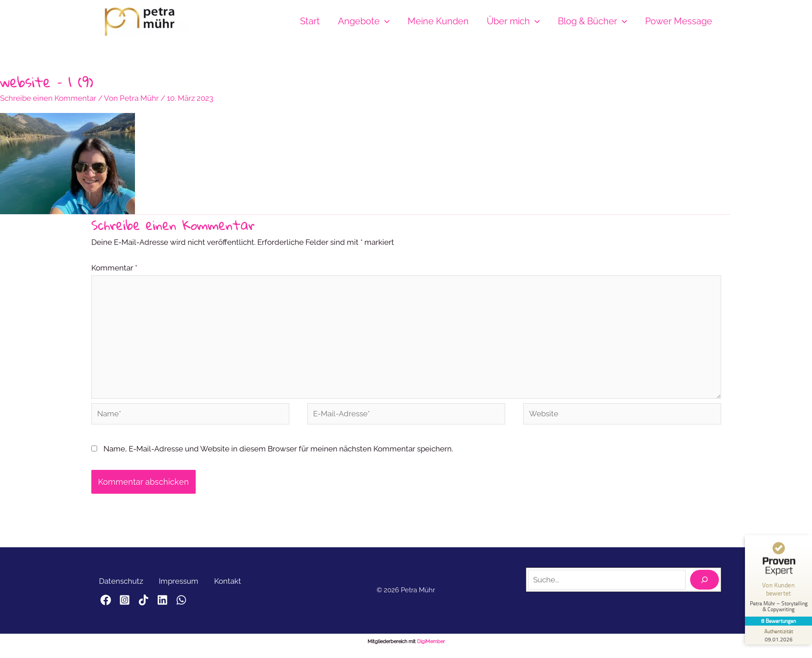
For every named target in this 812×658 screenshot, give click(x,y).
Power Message (679, 21)
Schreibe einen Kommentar (48, 98)
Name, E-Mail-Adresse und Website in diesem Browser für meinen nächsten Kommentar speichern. (278, 452)
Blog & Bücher (592, 21)
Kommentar (114, 268)
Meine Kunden (438, 21)
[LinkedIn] (179, 603)
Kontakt (233, 584)
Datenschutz (122, 584)
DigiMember (431, 644)
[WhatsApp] (203, 603)
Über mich (513, 21)
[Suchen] (704, 583)
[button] (385, 21)
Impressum (182, 584)
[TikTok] (154, 603)
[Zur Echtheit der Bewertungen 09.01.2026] (778, 635)
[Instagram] (130, 603)
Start (310, 21)
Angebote (364, 21)
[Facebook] (106, 603)
